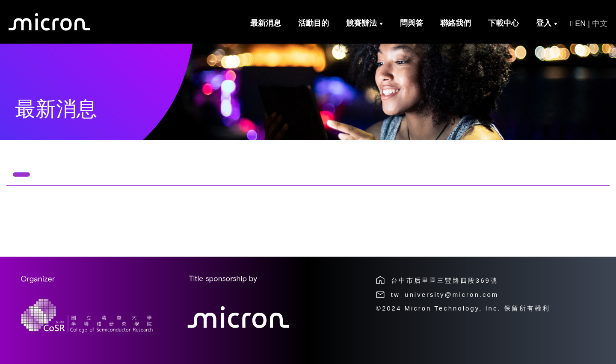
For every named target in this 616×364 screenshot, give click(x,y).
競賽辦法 (364, 23)
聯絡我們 (456, 23)
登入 (547, 23)
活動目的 (314, 23)
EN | (589, 24)
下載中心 (503, 23)
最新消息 (266, 23)
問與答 (412, 23)
